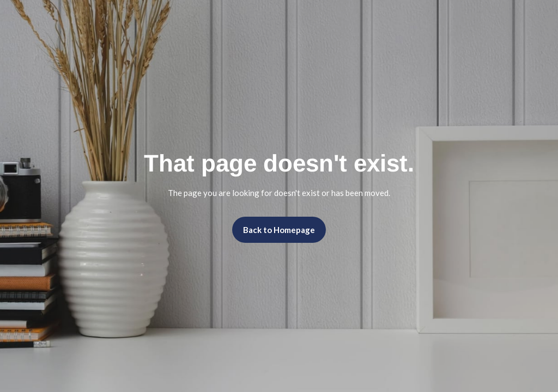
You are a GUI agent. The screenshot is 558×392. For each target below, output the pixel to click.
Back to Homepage (279, 230)
